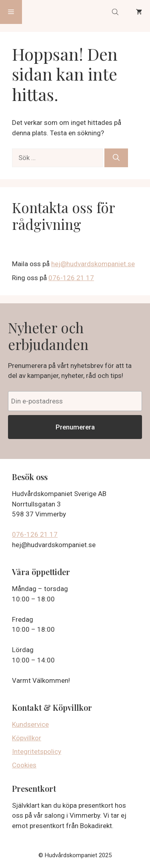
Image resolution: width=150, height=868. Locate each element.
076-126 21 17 (71, 278)
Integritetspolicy (37, 751)
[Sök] (116, 158)
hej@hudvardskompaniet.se (93, 264)
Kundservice (30, 724)
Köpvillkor (27, 738)
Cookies (24, 765)
